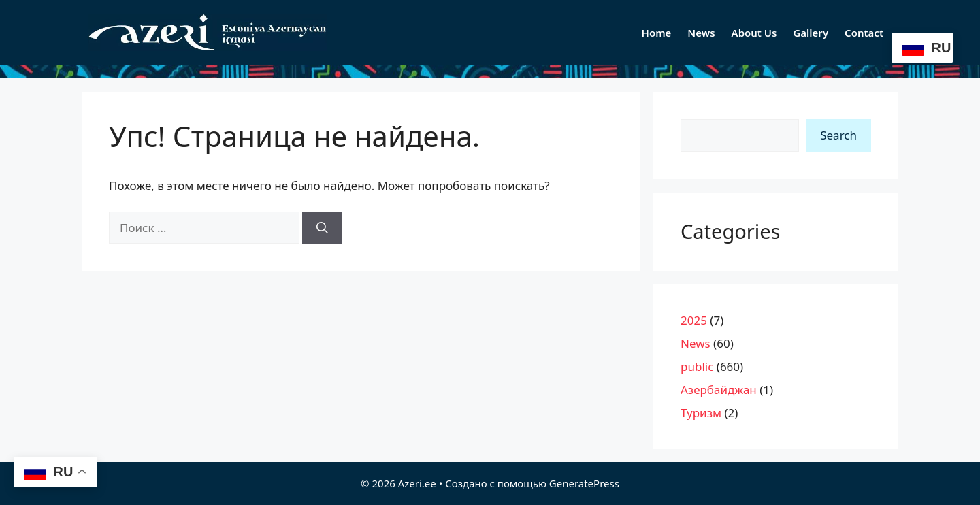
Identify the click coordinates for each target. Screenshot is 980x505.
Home (657, 33)
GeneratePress (584, 483)
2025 (694, 320)
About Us (754, 33)
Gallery (811, 33)
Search (838, 135)
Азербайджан (719, 390)
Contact (864, 33)
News (701, 33)
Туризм (701, 413)
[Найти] (322, 228)
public (697, 366)
